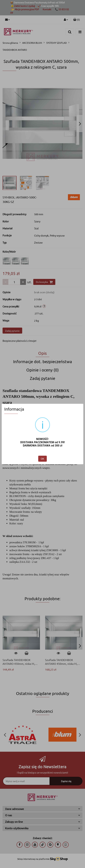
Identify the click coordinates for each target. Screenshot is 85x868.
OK (42, 459)
